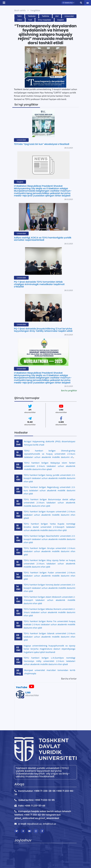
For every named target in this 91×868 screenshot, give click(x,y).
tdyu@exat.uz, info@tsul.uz (42, 824)
